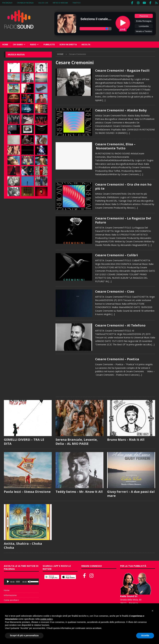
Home (5, 44)
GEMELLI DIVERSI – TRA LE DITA (24, 441)
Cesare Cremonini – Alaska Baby (121, 110)
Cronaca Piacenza (25, 3)
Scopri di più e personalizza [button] (24, 635)
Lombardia (144, 26)
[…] (104, 100)
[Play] (8, 581)
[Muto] (29, 581)
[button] (152, 611)
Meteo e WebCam (60, 3)
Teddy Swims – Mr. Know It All (79, 491)
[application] (21, 581)
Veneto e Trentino (144, 31)
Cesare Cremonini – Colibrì (117, 255)
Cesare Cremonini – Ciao (115, 291)
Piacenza (144, 16)
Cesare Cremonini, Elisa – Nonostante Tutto (115, 146)
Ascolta (86, 44)
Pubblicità (49, 44)
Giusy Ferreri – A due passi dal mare (131, 493)
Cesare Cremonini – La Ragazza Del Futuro (123, 220)
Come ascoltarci (11, 600)
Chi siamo (18, 44)
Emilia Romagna (144, 21)
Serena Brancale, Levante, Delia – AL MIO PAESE (77, 441)
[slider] (18, 581)
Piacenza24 (7, 3)
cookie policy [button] (46, 619)
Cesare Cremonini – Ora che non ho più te (123, 186)
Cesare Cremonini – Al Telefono (120, 325)
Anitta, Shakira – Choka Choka (23, 545)
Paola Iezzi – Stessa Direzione (27, 491)
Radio (33, 44)
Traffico (77, 3)
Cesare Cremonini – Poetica (117, 359)
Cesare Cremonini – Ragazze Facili (122, 70)
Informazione (10, 595)
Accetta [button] (145, 635)
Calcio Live (43, 3)
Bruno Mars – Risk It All (126, 439)
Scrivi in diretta (68, 44)
